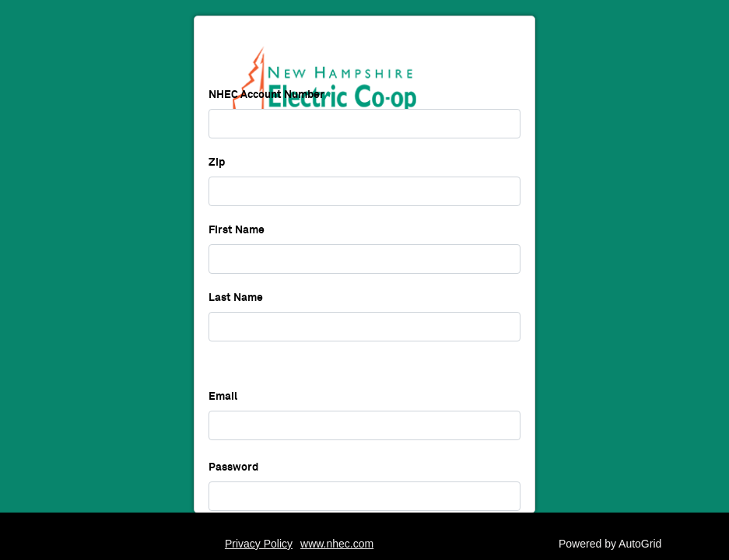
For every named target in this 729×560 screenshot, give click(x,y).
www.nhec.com (337, 544)
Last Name (236, 323)
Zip (217, 187)
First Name (237, 255)
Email (223, 422)
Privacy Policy (259, 544)
